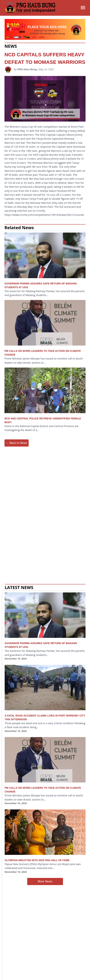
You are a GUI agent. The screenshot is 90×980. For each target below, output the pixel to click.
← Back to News (16, 443)
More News (45, 881)
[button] (11, 29)
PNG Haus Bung (27, 69)
